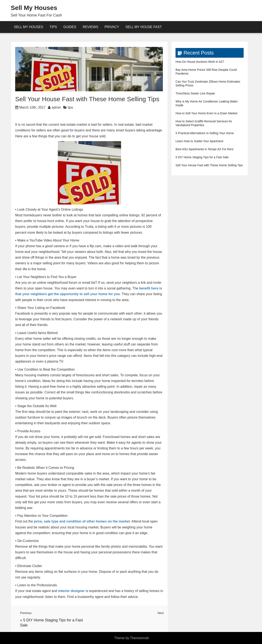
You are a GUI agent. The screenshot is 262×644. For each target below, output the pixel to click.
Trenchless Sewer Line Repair (195, 93)
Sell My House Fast (144, 27)
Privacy (112, 27)
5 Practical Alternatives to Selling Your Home (205, 133)
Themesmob (139, 638)
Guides (70, 27)
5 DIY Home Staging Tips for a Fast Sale (202, 157)
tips (70, 107)
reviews (90, 27)
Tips (53, 27)
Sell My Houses (34, 8)
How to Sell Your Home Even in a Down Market (206, 113)
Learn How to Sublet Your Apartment (199, 141)
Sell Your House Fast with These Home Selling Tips (209, 165)
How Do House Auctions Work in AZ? (200, 62)
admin (56, 107)
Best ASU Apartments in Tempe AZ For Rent (204, 149)
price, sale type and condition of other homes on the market (82, 521)
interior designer (72, 591)
